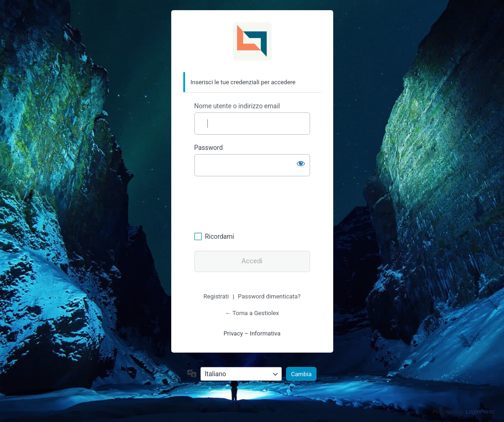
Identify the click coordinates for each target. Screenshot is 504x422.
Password (209, 148)
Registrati (216, 296)
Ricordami (220, 236)
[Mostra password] (301, 163)
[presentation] (258, 203)
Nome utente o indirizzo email (237, 106)
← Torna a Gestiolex (252, 313)
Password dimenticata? (269, 296)
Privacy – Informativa (252, 333)
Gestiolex (252, 42)
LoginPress (480, 412)
